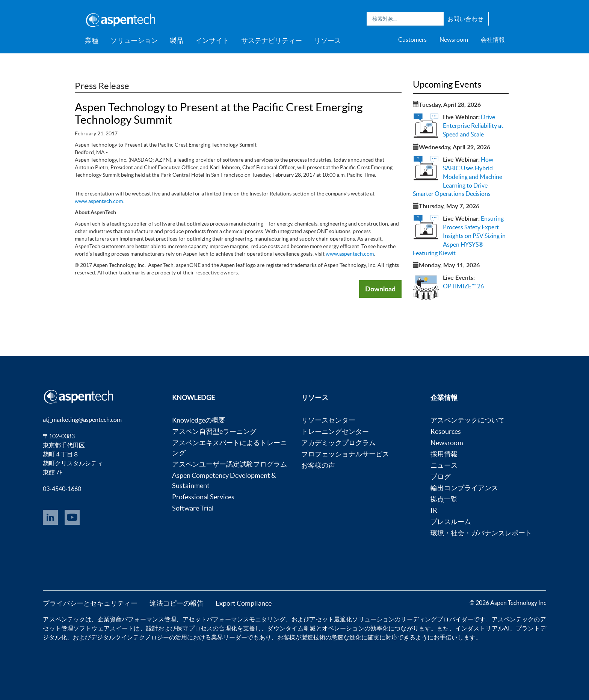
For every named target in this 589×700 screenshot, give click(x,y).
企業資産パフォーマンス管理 (137, 619)
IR (434, 510)
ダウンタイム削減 (291, 628)
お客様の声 (318, 465)
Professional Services (203, 497)
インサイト (212, 40)
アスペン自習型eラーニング (214, 431)
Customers (412, 39)
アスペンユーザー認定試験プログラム (230, 464)
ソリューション (134, 40)
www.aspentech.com (99, 201)
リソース (328, 40)
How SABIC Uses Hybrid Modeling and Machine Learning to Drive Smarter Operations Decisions (458, 177)
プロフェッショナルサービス (345, 454)
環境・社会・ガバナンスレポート (481, 533)
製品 (177, 40)
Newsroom (454, 39)
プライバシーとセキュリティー (90, 603)
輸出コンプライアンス (464, 488)
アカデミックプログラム (338, 443)
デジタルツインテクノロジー (130, 637)
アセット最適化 (331, 619)
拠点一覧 (444, 499)
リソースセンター (328, 420)
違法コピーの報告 (177, 603)
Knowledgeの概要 (199, 420)
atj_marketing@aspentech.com (82, 420)
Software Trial (193, 508)
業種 (92, 40)
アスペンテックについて (468, 420)
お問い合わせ (465, 19)
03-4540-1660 (62, 489)
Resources (446, 431)
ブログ (441, 477)
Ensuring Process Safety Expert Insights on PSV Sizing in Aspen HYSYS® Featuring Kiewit (459, 236)
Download (380, 289)
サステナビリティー (272, 40)
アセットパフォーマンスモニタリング (234, 619)
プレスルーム (451, 522)
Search (436, 19)
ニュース (444, 465)
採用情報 (444, 454)
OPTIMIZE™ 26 (463, 286)
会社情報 (493, 39)
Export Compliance (244, 603)
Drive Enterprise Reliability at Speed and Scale (473, 126)
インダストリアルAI (483, 628)
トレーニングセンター (335, 431)
